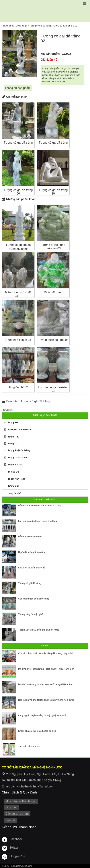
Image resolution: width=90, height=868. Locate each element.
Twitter (14, 848)
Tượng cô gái (21, 26)
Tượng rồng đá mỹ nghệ (31, 614)
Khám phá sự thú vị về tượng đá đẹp (37, 731)
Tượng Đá (13, 422)
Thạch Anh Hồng (17, 479)
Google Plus (18, 856)
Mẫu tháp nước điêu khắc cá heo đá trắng (40, 506)
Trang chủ (8, 26)
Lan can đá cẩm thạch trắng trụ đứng (38, 521)
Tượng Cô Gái (15, 465)
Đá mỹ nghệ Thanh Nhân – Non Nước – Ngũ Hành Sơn (46, 669)
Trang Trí (12, 443)
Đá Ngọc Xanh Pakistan (20, 430)
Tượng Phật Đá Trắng (19, 450)
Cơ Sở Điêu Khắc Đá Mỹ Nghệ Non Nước (45, 11)
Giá (43, 60)
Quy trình (11, 807)
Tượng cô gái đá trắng (40, 26)
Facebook (16, 839)
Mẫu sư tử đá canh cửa (30, 537)
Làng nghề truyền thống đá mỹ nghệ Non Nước (43, 715)
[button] (85, 3)
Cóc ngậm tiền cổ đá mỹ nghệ (34, 599)
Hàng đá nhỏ (14, 493)
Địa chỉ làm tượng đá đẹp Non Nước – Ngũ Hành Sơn (45, 684)
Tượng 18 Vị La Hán (18, 458)
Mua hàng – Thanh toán (21, 801)
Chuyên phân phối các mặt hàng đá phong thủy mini (45, 653)
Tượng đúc (13, 486)
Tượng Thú (13, 437)
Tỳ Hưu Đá (13, 472)
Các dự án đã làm (17, 814)
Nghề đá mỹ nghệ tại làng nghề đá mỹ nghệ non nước (46, 700)
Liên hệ (10, 820)
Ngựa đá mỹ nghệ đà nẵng (32, 552)
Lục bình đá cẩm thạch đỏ (32, 568)
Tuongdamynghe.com (21, 866)
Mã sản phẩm (50, 54)
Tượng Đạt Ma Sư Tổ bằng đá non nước (39, 630)
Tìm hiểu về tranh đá (29, 747)
